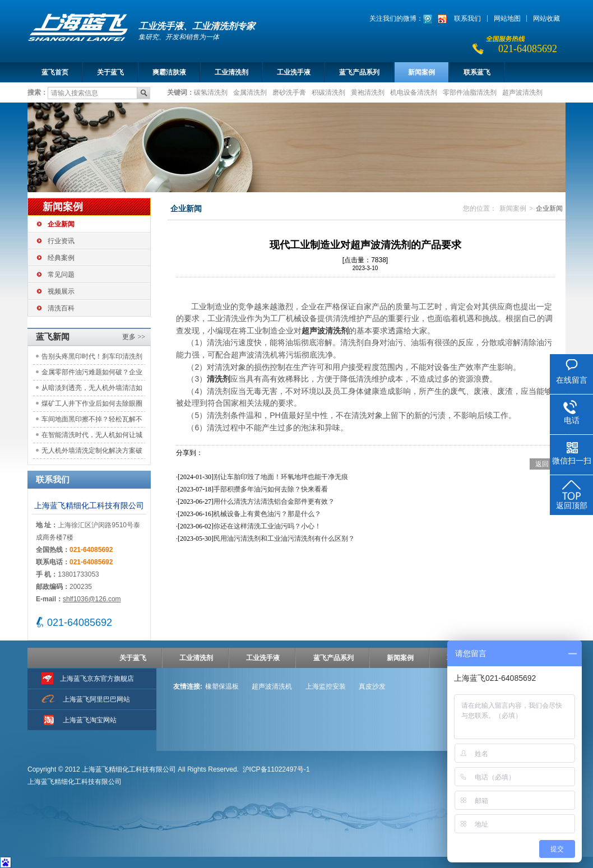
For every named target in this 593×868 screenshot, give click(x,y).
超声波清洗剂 (522, 92)
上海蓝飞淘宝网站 (90, 720)
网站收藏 (546, 18)
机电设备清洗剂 (414, 92)
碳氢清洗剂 (211, 92)
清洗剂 (219, 379)
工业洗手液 (294, 72)
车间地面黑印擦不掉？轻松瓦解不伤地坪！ (92, 421)
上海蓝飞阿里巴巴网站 (96, 699)
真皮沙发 (372, 686)
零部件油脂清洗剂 (470, 92)
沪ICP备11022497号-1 (276, 769)
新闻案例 (421, 72)
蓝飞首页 (55, 72)
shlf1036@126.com (92, 599)
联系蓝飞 (477, 72)
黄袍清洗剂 (368, 92)
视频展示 (61, 291)
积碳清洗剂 (328, 92)
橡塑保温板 (222, 686)
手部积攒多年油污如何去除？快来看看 (271, 489)
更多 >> (134, 337)
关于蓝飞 (110, 72)
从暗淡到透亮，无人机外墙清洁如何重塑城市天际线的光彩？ (92, 390)
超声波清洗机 (272, 686)
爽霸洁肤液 (169, 72)
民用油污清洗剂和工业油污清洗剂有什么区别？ (284, 539)
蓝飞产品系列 (359, 72)
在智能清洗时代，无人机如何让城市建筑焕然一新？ (92, 437)
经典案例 (61, 258)
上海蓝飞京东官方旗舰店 (97, 679)
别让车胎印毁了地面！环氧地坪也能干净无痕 (281, 477)
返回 (542, 464)
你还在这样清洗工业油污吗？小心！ (267, 526)
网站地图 (507, 18)
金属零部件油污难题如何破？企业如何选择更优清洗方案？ (92, 374)
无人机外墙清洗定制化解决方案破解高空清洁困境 (92, 452)
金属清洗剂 (250, 92)
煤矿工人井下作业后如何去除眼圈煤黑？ (92, 405)
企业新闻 (61, 224)
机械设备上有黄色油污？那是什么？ (267, 514)
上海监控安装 (326, 686)
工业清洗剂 (231, 72)
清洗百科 (61, 308)
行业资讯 (61, 241)
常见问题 (61, 275)
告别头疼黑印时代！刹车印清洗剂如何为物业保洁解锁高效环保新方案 (92, 358)
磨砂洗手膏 (289, 92)
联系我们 (467, 18)
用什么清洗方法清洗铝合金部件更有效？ (274, 502)
